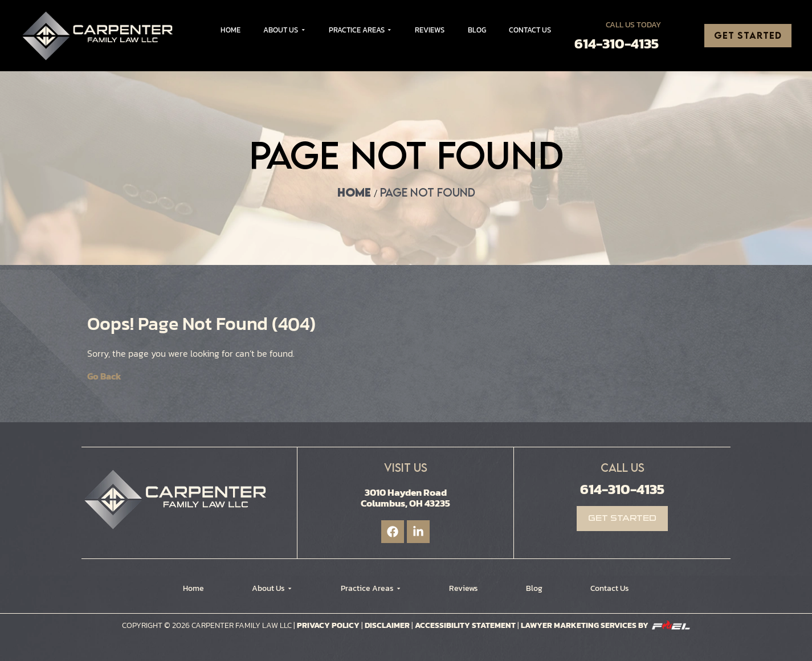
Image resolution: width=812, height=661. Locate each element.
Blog (477, 30)
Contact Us (530, 30)
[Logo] (101, 36)
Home (230, 30)
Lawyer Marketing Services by (605, 625)
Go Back (104, 376)
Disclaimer (387, 625)
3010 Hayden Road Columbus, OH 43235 (405, 498)
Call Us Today (633, 25)
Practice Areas (360, 30)
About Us (284, 30)
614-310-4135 (617, 44)
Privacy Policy (328, 625)
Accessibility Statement (466, 625)
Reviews (430, 30)
